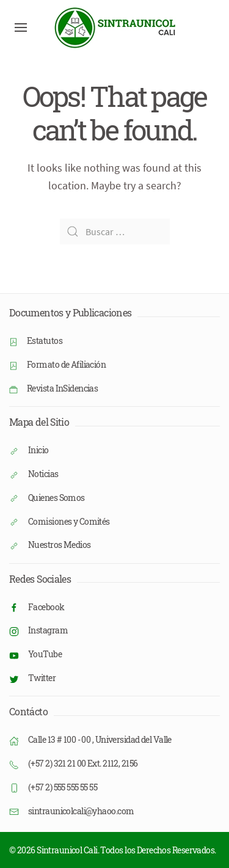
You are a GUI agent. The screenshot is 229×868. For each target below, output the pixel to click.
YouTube (45, 654)
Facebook (46, 607)
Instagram (48, 630)
